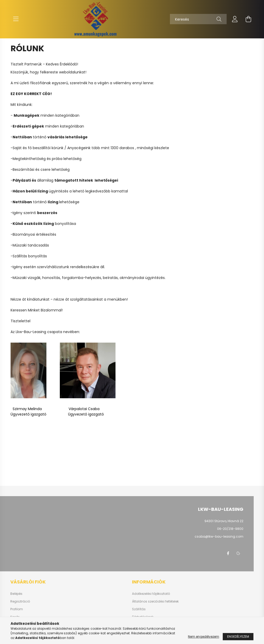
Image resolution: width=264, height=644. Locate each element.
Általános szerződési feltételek (155, 601)
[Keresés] (198, 19)
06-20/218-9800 (230, 529)
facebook (228, 553)
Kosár (15, 617)
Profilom (17, 609)
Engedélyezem (238, 640)
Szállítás (139, 609)
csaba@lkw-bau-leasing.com (219, 536)
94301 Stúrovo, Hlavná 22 (224, 521)
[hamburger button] (16, 19)
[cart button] (248, 19)
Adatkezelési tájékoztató (151, 594)
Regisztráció (20, 601)
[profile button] (235, 19)
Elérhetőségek (143, 617)
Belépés (16, 594)
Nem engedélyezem (204, 640)
